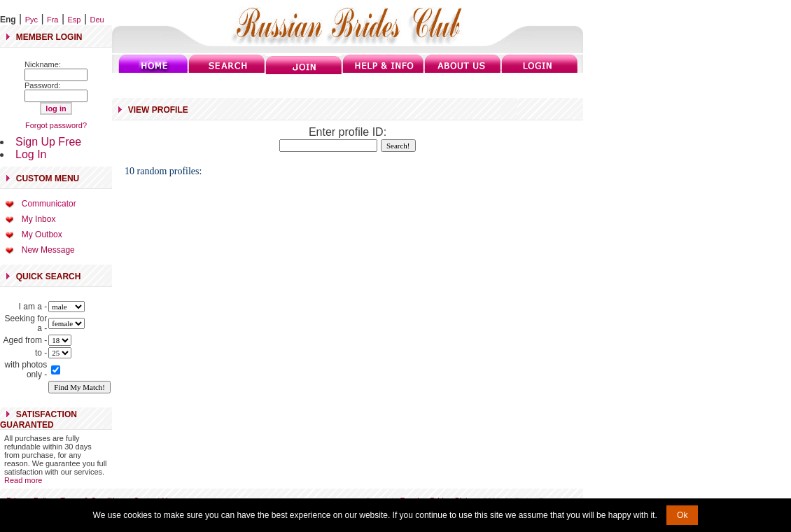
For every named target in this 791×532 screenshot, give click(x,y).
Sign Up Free (48, 142)
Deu (97, 20)
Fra (53, 20)
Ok (682, 515)
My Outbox (42, 234)
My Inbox (39, 219)
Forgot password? (56, 125)
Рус (31, 20)
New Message (48, 250)
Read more (23, 480)
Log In (31, 154)
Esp (75, 20)
